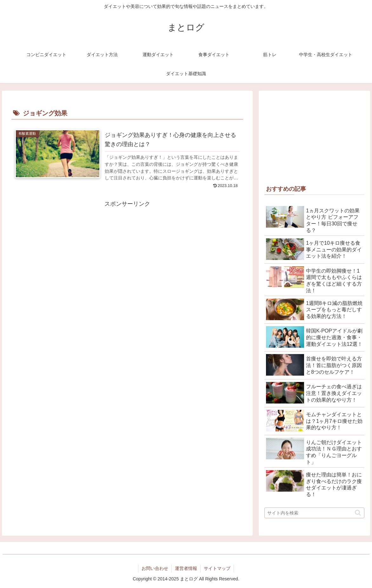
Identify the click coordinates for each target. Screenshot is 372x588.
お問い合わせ (155, 568)
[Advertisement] (127, 254)
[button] (358, 513)
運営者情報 (186, 568)
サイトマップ (217, 568)
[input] (314, 513)
